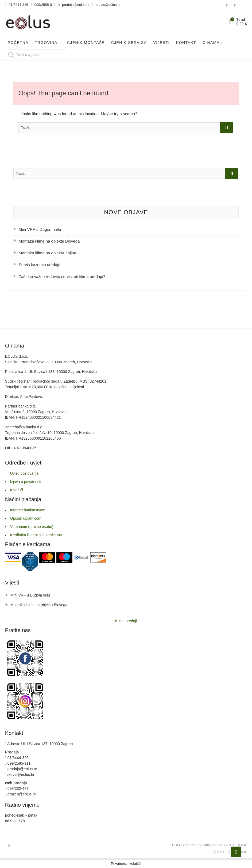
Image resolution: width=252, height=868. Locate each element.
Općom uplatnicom (26, 518)
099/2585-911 (43, 5)
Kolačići (17, 490)
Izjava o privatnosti (26, 482)
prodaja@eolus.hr (74, 5)
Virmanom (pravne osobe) (32, 527)
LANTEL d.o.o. (236, 845)
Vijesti (162, 43)
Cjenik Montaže (86, 43)
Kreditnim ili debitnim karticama (36, 535)
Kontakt (186, 43)
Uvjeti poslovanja (24, 473)
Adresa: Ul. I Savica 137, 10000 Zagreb (39, 744)
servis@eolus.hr (106, 5)
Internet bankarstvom (28, 510)
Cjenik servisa (129, 43)
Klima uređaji (126, 621)
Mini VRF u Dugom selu (40, 229)
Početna (18, 43)
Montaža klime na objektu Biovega (49, 241)
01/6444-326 (17, 5)
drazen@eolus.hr (21, 794)
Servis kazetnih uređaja (40, 265)
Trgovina (46, 43)
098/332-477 (17, 788)
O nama (211, 43)
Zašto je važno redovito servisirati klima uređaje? (62, 276)
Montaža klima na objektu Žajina (47, 253)
